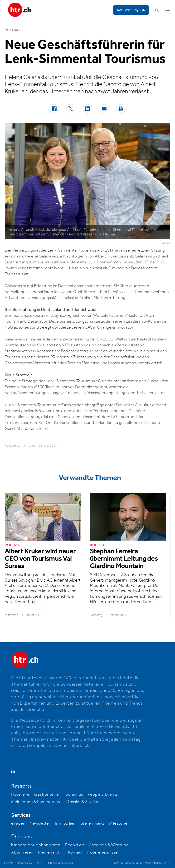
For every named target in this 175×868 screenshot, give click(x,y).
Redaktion (75, 845)
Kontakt (75, 852)
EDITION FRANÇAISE (131, 10)
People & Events (103, 795)
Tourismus (73, 795)
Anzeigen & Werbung (109, 845)
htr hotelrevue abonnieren (36, 845)
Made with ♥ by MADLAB (159, 863)
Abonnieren (22, 852)
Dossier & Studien (83, 802)
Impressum (25, 863)
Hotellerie (20, 795)
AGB (39, 863)
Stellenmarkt (92, 823)
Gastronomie (46, 795)
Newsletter (40, 823)
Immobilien (66, 823)
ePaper (18, 823)
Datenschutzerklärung (60, 863)
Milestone (118, 823)
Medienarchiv (51, 852)
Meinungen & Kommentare (36, 802)
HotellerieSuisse (102, 852)
